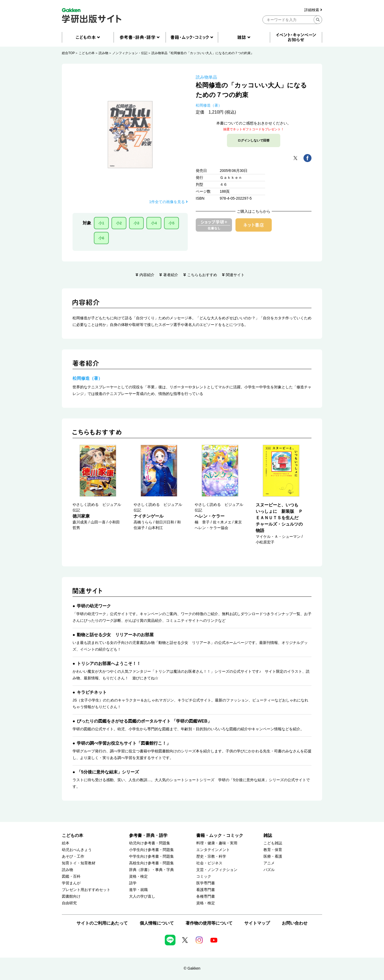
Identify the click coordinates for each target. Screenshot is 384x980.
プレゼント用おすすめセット (86, 890)
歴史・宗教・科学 (211, 856)
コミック (204, 876)
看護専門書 (206, 890)
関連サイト (235, 275)
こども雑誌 (273, 843)
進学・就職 (138, 890)
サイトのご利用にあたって (102, 923)
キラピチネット (92, 692)
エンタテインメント (213, 850)
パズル (269, 870)
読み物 (103, 53)
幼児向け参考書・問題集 (150, 843)
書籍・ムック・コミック (220, 835)
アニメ (269, 863)
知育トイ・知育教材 (79, 863)
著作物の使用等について (209, 923)
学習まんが (71, 883)
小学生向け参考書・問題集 (151, 850)
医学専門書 (206, 883)
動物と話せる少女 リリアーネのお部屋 (115, 635)
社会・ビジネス (209, 863)
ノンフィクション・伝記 (130, 53)
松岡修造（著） (209, 105)
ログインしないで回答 (254, 140)
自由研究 (69, 903)
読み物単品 (206, 77)
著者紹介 (171, 275)
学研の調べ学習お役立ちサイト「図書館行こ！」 (124, 743)
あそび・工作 (73, 856)
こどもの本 (87, 53)
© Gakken (192, 968)
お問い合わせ (295, 923)
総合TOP (68, 53)
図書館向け (71, 896)
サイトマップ (257, 923)
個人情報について (157, 923)
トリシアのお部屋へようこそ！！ (109, 664)
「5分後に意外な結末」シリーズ (108, 772)
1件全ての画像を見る (168, 202)
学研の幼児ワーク (94, 606)
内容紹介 (147, 275)
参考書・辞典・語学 (148, 835)
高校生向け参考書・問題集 (151, 863)
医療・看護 (273, 856)
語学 (133, 883)
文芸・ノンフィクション (217, 870)
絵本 (66, 843)
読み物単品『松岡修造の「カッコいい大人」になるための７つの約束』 (203, 53)
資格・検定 (138, 876)
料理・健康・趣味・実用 (217, 843)
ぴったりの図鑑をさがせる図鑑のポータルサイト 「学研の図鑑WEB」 (144, 721)
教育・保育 (273, 850)
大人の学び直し (142, 896)
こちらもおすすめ (202, 275)
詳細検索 (313, 10)
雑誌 (268, 835)
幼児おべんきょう (77, 850)
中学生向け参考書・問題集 (151, 856)
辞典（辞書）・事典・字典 (151, 870)
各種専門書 (206, 896)
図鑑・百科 (71, 876)
